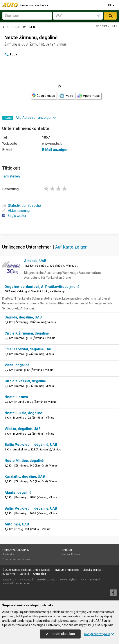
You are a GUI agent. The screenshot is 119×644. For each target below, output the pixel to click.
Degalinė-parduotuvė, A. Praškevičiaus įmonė (42, 287)
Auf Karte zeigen (71, 247)
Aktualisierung (16, 211)
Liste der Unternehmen (19, 27)
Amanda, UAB (35, 261)
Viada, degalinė (17, 365)
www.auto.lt (27, 580)
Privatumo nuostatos (67, 570)
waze (66, 96)
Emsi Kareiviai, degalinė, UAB (29, 349)
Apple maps (88, 96)
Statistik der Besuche (22, 206)
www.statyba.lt (69, 580)
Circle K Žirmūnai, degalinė (27, 333)
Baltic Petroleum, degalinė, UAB (31, 445)
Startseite (8, 554)
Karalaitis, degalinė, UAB (25, 477)
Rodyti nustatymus (99, 634)
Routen (76, 554)
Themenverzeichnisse (16, 559)
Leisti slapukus (60, 634)
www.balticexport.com (16, 584)
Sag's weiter (14, 216)
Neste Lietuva (16, 397)
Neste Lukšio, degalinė (23, 413)
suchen (110, 16)
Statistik (24, 574)
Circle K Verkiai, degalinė (25, 381)
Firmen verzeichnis (35, 5)
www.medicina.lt (91, 580)
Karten (67, 550)
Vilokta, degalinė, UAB (23, 429)
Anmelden (39, 574)
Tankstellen (11, 176)
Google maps (44, 96)
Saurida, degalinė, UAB (23, 317)
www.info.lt (10, 580)
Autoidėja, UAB (17, 524)
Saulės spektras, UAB (25, 570)
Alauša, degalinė (18, 493)
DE (112, 5)
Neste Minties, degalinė (24, 461)
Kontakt (46, 570)
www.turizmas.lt (47, 580)
